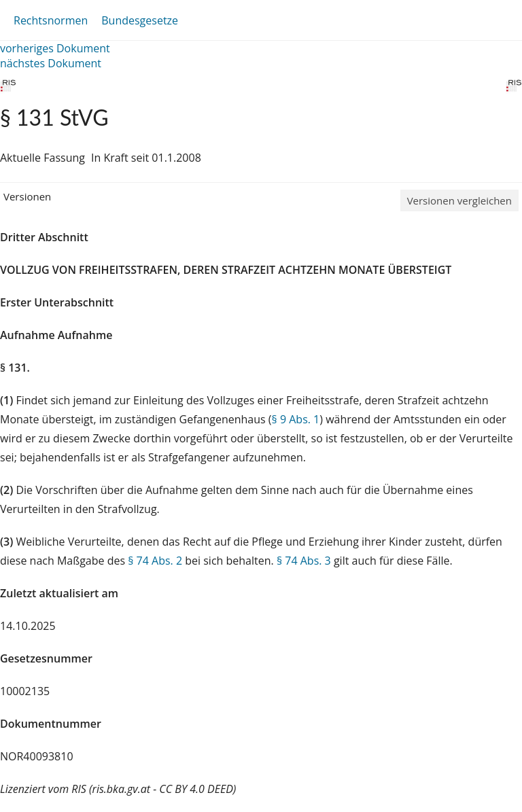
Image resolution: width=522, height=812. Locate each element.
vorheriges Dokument (55, 48)
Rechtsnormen (51, 20)
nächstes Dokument (51, 63)
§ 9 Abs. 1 (296, 419)
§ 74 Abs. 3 (304, 561)
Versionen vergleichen (459, 200)
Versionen (27, 196)
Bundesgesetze (140, 20)
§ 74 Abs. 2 (155, 561)
